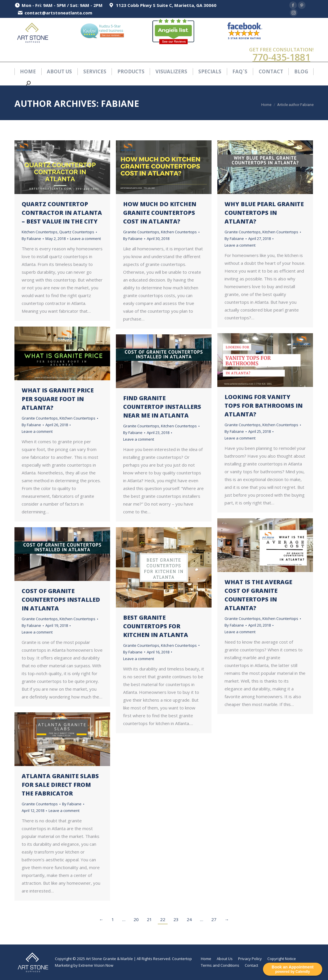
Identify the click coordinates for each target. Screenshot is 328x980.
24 (189, 919)
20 (136, 919)
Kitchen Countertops (40, 232)
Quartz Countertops (77, 232)
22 (163, 919)
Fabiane (120, 104)
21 (149, 919)
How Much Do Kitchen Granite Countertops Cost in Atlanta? (160, 213)
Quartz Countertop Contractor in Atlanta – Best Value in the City (62, 213)
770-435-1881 (281, 57)
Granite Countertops (141, 232)
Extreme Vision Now (96, 965)
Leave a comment (85, 239)
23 (176, 919)
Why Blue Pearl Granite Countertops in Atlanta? (264, 213)
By (31, 239)
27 (214, 919)
